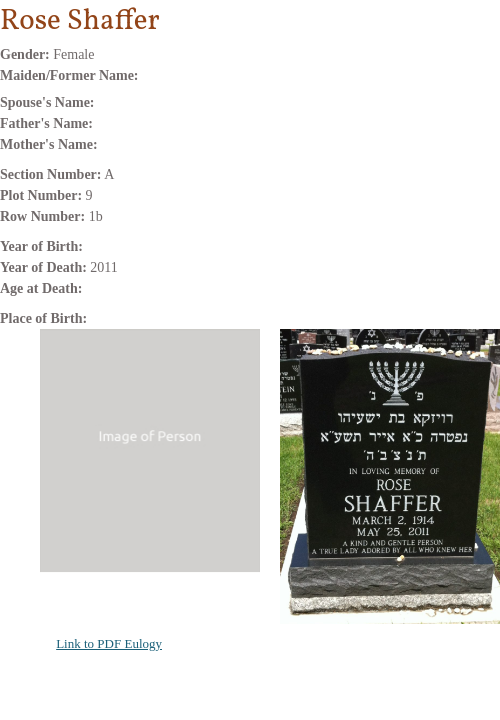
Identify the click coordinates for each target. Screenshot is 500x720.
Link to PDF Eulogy (109, 643)
